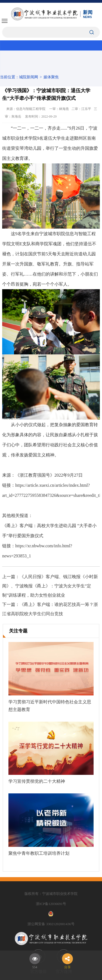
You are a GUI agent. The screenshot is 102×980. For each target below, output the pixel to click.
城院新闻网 (29, 77)
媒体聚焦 (51, 77)
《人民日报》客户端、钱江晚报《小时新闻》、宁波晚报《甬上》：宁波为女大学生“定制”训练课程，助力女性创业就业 (50, 586)
